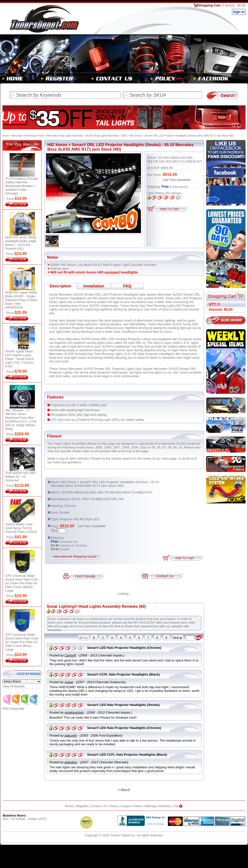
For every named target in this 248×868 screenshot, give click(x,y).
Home (6, 136)
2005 (124, 136)
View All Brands (14, 686)
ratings (173, 193)
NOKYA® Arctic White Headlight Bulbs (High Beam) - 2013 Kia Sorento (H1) (21, 243)
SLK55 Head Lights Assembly (102, 136)
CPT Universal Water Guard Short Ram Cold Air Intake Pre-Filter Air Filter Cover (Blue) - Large (22, 642)
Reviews (165, 806)
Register (82, 806)
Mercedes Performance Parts (28, 136)
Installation (94, 286)
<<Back (124, 790)
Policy (113, 806)
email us (188, 458)
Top (178, 806)
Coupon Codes (131, 806)
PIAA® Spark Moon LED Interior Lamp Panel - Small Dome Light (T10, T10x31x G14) (20, 359)
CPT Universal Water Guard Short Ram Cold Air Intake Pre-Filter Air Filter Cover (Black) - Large (22, 583)
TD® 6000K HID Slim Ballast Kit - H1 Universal (20, 477)
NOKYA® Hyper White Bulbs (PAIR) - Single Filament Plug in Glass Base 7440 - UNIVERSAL (21, 300)
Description (60, 286)
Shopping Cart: (222, 5)
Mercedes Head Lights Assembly (65, 136)
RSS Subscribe (21, 707)
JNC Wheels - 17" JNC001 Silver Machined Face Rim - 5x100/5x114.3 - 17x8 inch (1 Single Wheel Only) (21, 420)
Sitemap (150, 806)
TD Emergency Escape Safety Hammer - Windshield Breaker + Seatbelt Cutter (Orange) (22, 186)
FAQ (127, 286)
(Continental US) (179, 187)
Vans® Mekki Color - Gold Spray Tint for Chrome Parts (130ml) (21, 528)
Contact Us (98, 806)
